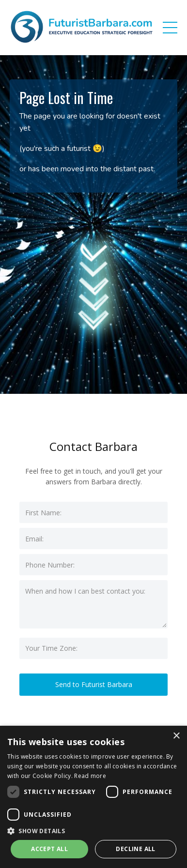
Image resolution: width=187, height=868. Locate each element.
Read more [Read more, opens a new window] (90, 776)
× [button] (176, 736)
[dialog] (93, 797)
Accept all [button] (49, 849)
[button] (93, 831)
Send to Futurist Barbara (94, 684)
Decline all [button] (135, 849)
